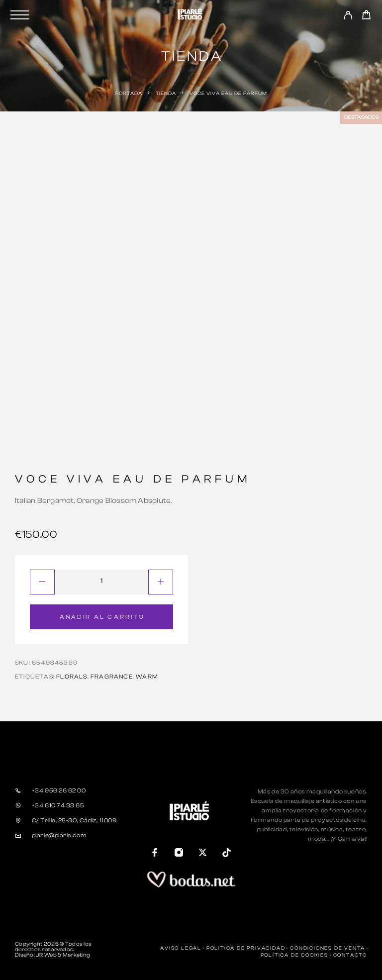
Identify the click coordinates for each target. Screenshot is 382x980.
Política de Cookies (294, 955)
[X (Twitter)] (203, 854)
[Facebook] (155, 854)
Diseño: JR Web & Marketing (52, 955)
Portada (129, 94)
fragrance (112, 677)
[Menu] (20, 15)
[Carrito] (366, 16)
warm (147, 677)
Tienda (166, 94)
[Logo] (191, 15)
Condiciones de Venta (328, 948)
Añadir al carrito (102, 617)
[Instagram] (179, 854)
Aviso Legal (181, 948)
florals (72, 677)
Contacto (350, 955)
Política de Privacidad (246, 948)
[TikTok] (227, 854)
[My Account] (348, 17)
